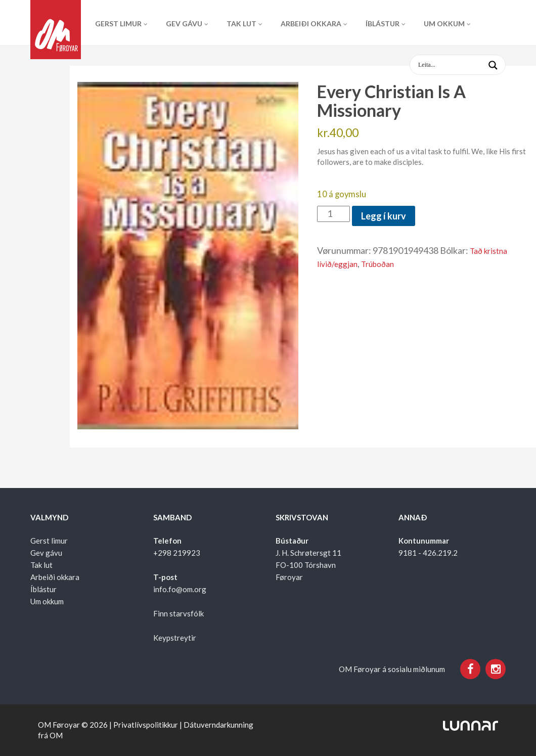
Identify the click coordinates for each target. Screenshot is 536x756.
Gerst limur (118, 24)
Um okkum (444, 24)
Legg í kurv (384, 216)
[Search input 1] (466, 65)
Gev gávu (184, 24)
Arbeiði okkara (311, 24)
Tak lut (241, 24)
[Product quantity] (333, 214)
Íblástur (383, 24)
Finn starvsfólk (178, 613)
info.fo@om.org (180, 589)
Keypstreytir (175, 638)
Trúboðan (377, 264)
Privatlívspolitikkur (146, 725)
